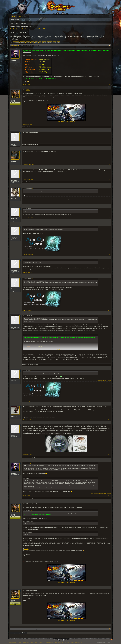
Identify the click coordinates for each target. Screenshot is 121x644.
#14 (109, 455)
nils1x (13, 326)
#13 (109, 420)
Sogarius (24, 145)
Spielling (33, 29)
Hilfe (104, 640)
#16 (109, 585)
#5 (110, 179)
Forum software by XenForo (21, 642)
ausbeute (22, 42)
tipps (59, 42)
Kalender (21, 16)
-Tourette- (14, 237)
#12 (109, 401)
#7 (110, 218)
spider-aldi (14, 417)
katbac (13, 100)
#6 (110, 203)
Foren (14, 16)
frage (32, 42)
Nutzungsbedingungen (101, 642)
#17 (109, 623)
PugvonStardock (36, 457)
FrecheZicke (25, 365)
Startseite (108, 640)
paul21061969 (15, 143)
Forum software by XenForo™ (45, 642)
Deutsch (11, 640)
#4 (110, 164)
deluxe (28, 42)
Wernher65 (14, 162)
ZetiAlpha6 (31, 145)
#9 (110, 273)
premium (50, 42)
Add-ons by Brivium (70, 642)
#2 (110, 124)
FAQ (67, 122)
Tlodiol (13, 435)
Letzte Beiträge (15, 19)
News (59, 122)
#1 (110, 85)
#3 (110, 142)
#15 (109, 496)
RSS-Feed (111, 640)
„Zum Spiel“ (14, 40)
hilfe (40, 42)
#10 (109, 310)
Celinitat (13, 199)
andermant (16, 42)
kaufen (44, 42)
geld (36, 42)
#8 (110, 255)
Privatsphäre (109, 642)
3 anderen (44, 457)
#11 (109, 362)
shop (54, 42)
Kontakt (100, 640)
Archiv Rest (23, 29)
